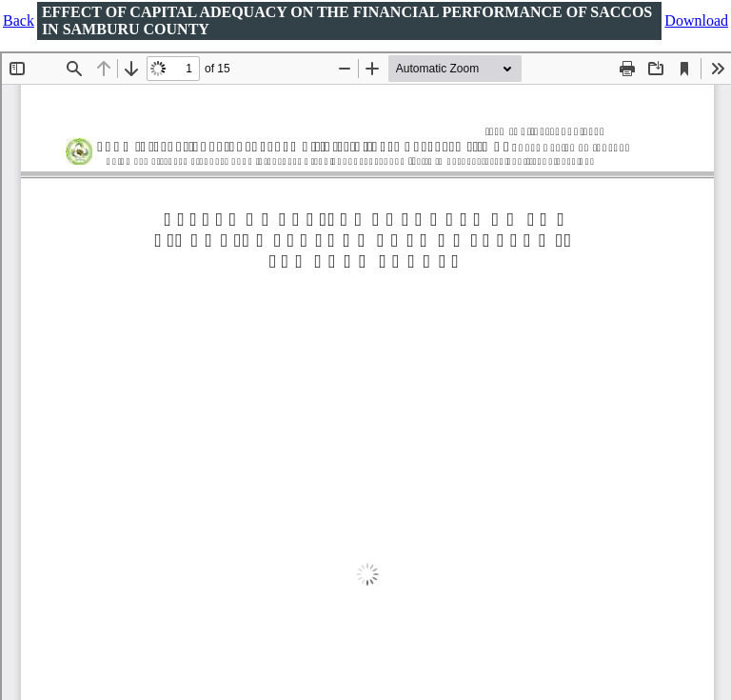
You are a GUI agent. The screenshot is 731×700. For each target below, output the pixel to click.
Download (696, 20)
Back (19, 20)
